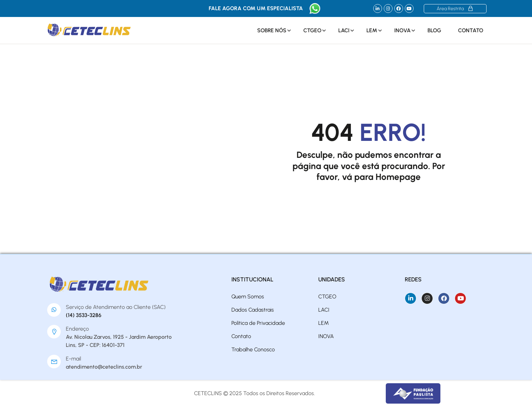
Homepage (398, 177)
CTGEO (312, 30)
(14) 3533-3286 (84, 315)
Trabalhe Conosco (253, 349)
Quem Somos (248, 297)
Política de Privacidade (258, 323)
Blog (434, 30)
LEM (372, 30)
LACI (344, 30)
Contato (471, 30)
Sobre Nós (272, 30)
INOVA (402, 30)
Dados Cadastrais (253, 310)
